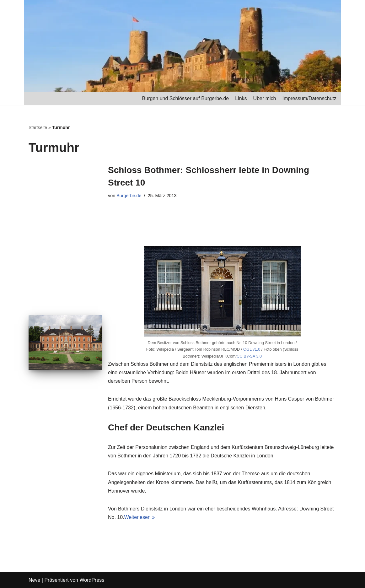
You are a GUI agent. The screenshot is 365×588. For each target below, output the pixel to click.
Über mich (265, 98)
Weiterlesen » (140, 517)
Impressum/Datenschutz (309, 98)
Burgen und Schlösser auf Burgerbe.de (186, 98)
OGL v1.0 (252, 349)
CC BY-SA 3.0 (249, 356)
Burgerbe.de (129, 196)
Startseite (38, 127)
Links (241, 98)
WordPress (92, 580)
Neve (34, 580)
